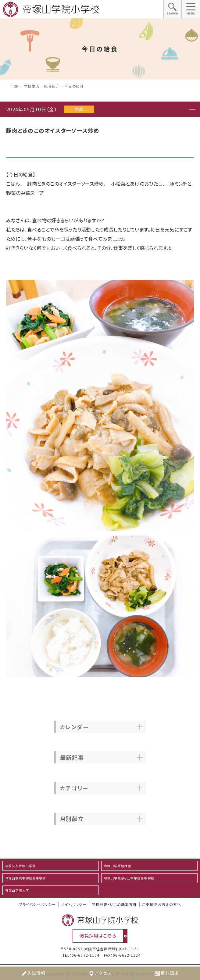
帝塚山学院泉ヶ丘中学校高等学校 (129, 878)
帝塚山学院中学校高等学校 (25, 878)
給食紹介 (52, 86)
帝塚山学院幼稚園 (118, 866)
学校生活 (31, 86)
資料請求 (166, 973)
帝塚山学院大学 (17, 890)
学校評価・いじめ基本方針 (114, 904)
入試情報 (33, 973)
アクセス (100, 973)
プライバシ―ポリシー (37, 904)
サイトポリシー (74, 904)
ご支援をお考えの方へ (162, 904)
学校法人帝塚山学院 (20, 866)
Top (15, 86)
